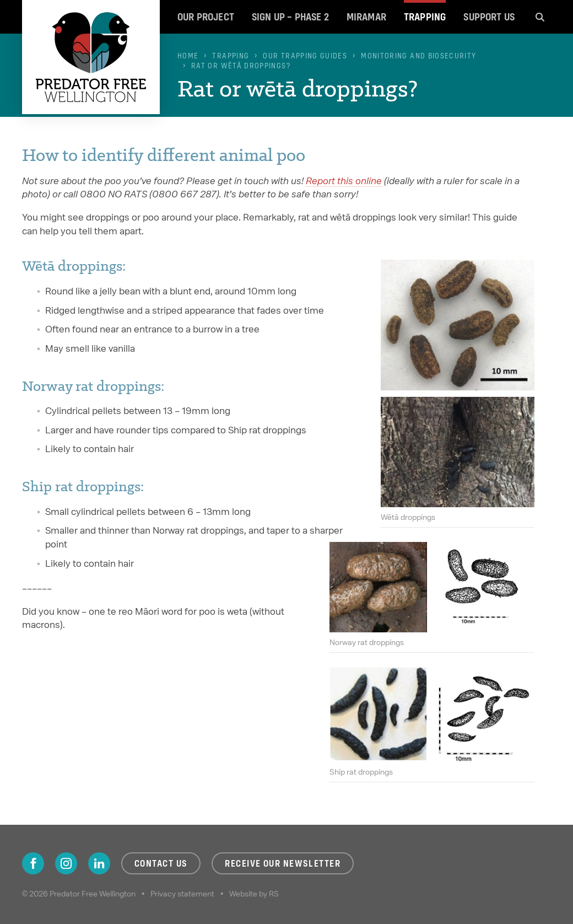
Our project (206, 17)
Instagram (66, 863)
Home (188, 56)
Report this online (344, 181)
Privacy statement (182, 894)
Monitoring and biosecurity (418, 56)
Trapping (425, 17)
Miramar (366, 17)
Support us (489, 17)
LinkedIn (99, 863)
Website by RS (254, 894)
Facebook (33, 863)
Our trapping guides (305, 56)
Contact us (161, 863)
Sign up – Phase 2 (290, 17)
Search (540, 17)
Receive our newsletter (283, 863)
